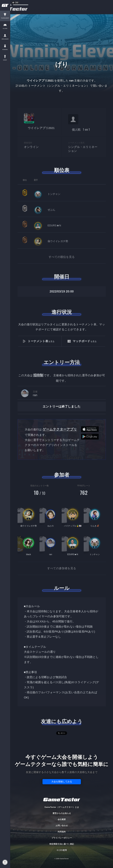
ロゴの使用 (62, 850)
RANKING (5, 50)
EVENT (5, 60)
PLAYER (5, 29)
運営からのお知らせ (62, 813)
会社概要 (62, 819)
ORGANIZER (5, 39)
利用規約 (62, 832)
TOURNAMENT (5, 18)
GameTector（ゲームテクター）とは (62, 807)
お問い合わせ (62, 826)
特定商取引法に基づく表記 (62, 844)
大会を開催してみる (62, 782)
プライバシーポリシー (62, 838)
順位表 (62, 170)
